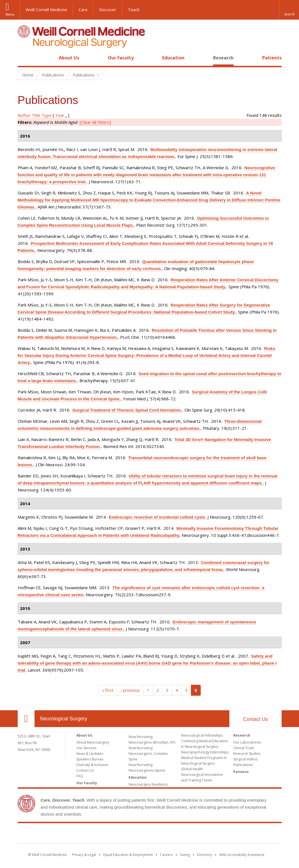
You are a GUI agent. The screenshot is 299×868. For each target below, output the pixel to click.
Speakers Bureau (90, 759)
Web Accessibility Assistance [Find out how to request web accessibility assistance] (242, 855)
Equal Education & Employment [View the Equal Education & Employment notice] (128, 855)
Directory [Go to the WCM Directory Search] (205, 855)
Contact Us (255, 719)
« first (108, 690)
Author (24, 115)
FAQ (80, 776)
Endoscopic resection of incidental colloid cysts (157, 517)
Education (173, 58)
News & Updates (90, 754)
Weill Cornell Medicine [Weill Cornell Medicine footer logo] (150, 834)
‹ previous (130, 690)
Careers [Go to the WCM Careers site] (166, 855)
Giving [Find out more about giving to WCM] (185, 855)
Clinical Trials (244, 748)
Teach (134, 10)
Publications (243, 765)
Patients (272, 58)
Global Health (192, 769)
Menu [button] (10, 14)
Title (36, 115)
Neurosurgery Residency (148, 784)
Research (223, 58)
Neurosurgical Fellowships (202, 735)
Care (83, 10)
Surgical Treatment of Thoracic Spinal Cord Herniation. (127, 410)
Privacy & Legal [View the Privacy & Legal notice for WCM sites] (84, 855)
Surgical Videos (245, 759)
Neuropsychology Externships (205, 752)
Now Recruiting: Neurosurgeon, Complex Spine (148, 754)
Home (24, 58)
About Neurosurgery (93, 742)
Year (60, 115)
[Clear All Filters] (95, 122)
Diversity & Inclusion (92, 765)
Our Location (26, 719)
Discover (108, 10)
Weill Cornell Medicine (46, 10)
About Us (69, 58)
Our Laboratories (247, 742)
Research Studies (247, 754)
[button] (289, 10)
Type (47, 115)
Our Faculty (121, 58)
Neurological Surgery (64, 719)
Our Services (86, 748)
